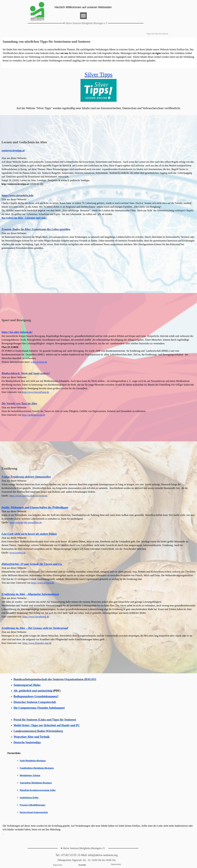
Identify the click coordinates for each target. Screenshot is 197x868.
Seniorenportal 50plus (27, 685)
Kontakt (82, 865)
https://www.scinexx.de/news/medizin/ (28, 496)
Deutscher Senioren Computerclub (35, 702)
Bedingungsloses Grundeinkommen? (36, 696)
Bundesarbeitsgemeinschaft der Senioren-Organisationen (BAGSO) (55, 679)
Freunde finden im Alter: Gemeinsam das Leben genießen (36, 229)
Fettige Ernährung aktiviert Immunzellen (26, 477)
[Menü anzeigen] (83, 16)
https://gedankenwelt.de (33, 415)
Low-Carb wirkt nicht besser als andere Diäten (29, 534)
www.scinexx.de (18, 553)
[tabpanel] (98, 53)
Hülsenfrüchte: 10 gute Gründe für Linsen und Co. (32, 564)
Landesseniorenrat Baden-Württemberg (38, 731)
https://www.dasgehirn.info (18, 195)
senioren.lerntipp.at (13, 150)
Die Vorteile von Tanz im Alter (19, 403)
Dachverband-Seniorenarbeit (34, 812)
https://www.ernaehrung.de (36, 617)
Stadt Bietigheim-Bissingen (33, 761)
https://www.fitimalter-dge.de (37, 643)
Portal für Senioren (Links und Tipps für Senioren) (45, 720)
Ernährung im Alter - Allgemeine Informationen (30, 594)
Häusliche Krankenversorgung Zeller (38, 790)
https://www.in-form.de (42, 583)
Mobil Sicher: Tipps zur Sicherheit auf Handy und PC (47, 725)
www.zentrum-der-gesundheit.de (25, 522)
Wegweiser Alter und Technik (32, 737)
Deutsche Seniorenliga (27, 742)
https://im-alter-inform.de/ (17, 332)
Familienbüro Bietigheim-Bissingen (37, 768)
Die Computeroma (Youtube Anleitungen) (39, 708)
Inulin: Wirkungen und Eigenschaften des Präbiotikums (35, 507)
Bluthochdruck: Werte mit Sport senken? (26, 373)
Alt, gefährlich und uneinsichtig (33, 691)
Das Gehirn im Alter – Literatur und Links (24, 218)
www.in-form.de (39, 362)
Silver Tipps (98, 75)
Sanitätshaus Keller (29, 798)
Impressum (58, 865)
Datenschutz (116, 864)
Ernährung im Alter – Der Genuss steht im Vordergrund (35, 628)
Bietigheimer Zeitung (30, 775)
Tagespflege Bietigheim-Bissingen (36, 783)
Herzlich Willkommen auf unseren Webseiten (83, 7)
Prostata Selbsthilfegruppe (32, 805)
